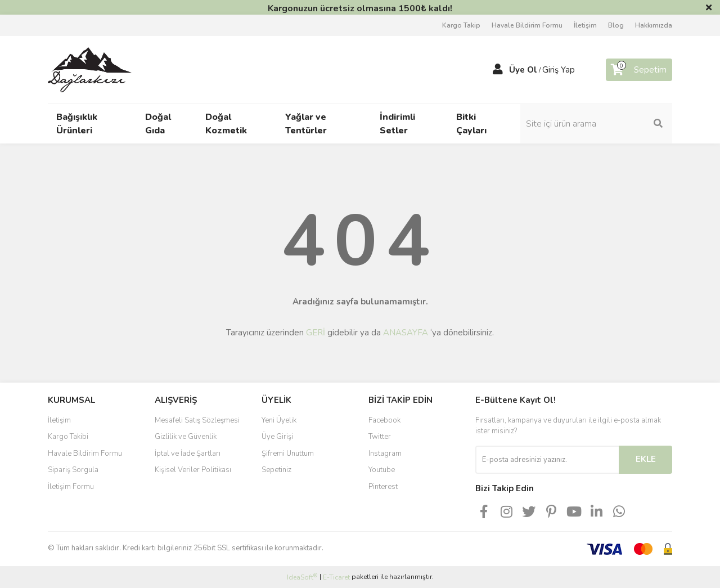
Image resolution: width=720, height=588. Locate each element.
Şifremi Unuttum (288, 454)
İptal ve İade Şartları (188, 454)
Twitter (380, 437)
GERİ (316, 333)
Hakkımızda (654, 25)
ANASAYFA (406, 333)
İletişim (585, 25)
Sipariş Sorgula (73, 470)
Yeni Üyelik (279, 420)
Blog (616, 25)
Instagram (385, 454)
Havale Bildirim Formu (527, 25)
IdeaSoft (302, 577)
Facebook (384, 420)
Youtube (382, 470)
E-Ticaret (336, 577)
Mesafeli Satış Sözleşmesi (197, 420)
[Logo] (90, 69)
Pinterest (383, 487)
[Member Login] (498, 70)
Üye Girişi (277, 437)
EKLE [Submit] (646, 459)
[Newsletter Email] (547, 460)
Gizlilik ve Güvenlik (186, 437)
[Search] (596, 124)
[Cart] (639, 70)
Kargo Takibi (68, 437)
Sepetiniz (276, 470)
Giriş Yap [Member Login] (559, 70)
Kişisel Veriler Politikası (193, 470)
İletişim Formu (71, 487)
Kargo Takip (461, 25)
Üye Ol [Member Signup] (523, 70)
